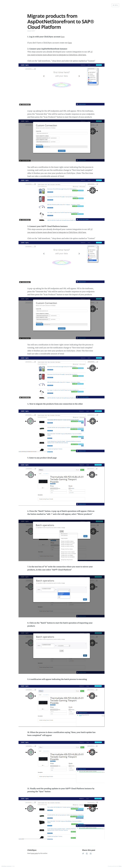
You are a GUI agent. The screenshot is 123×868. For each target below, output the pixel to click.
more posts (34, 853)
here (63, 37)
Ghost (120, 866)
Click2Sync (32, 850)
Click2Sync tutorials (6, 866)
